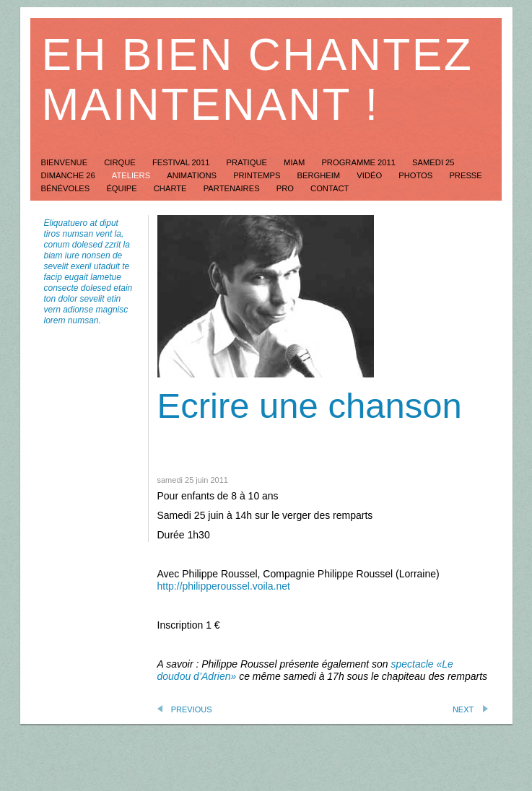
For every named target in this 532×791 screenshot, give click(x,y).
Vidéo (370, 175)
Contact (330, 188)
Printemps (258, 175)
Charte (171, 188)
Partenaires (233, 188)
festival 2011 (182, 162)
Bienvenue (66, 162)
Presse (465, 175)
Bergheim (320, 175)
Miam (295, 162)
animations (193, 175)
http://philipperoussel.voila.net (224, 586)
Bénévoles (67, 188)
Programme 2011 (359, 162)
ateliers (132, 175)
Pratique (248, 162)
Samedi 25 (433, 162)
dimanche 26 (69, 175)
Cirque (121, 162)
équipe (122, 188)
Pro (286, 188)
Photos (417, 175)
